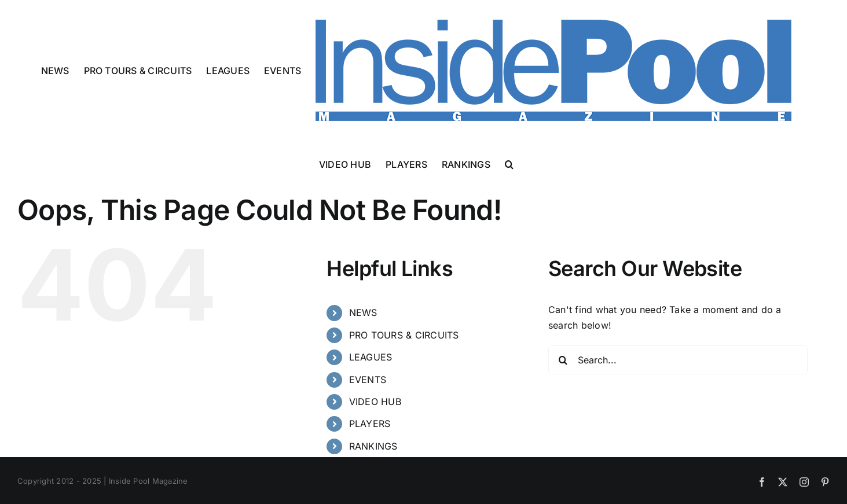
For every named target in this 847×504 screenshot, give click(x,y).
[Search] (563, 360)
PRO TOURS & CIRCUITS (404, 335)
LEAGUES (371, 357)
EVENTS (368, 380)
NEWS (363, 312)
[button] (509, 163)
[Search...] (678, 360)
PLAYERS (370, 424)
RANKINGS (373, 446)
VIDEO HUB (375, 402)
